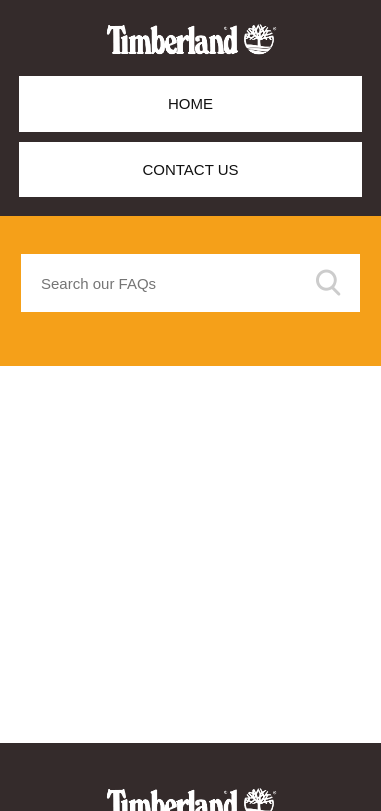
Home (190, 103)
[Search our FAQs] (190, 283)
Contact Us (190, 169)
